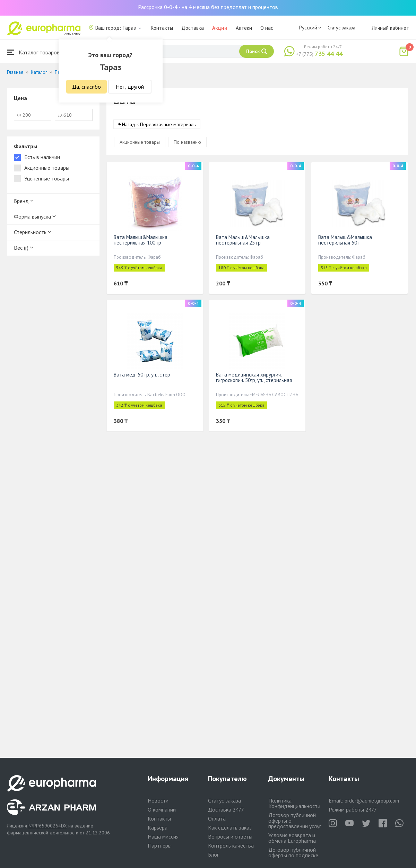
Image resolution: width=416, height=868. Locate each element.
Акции (220, 28)
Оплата (217, 818)
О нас (267, 28)
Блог (213, 854)
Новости (158, 800)
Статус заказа (341, 28)
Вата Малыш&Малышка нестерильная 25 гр (243, 240)
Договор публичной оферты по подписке (293, 852)
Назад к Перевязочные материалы (159, 124)
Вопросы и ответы (230, 836)
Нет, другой (130, 87)
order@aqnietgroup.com (372, 801)
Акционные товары (140, 142)
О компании (162, 809)
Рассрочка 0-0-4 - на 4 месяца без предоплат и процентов (208, 7)
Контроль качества (231, 845)
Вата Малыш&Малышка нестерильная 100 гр (141, 240)
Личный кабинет (390, 28)
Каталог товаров (33, 52)
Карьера (158, 827)
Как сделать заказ (230, 827)
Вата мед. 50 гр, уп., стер (142, 375)
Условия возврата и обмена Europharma (292, 838)
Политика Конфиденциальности (294, 803)
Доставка (193, 28)
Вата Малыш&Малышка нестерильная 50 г (345, 240)
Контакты (162, 28)
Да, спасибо (86, 87)
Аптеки (244, 28)
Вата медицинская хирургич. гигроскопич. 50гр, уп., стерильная (254, 377)
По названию (187, 142)
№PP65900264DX (48, 826)
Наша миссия (163, 836)
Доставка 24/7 (226, 809)
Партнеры (160, 845)
